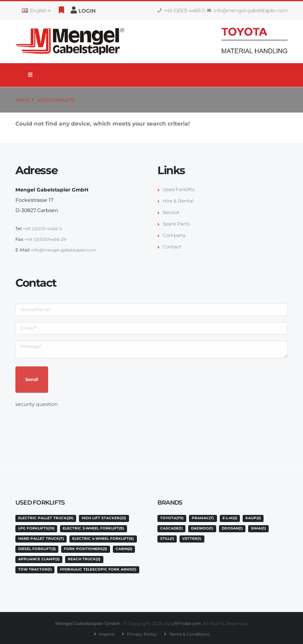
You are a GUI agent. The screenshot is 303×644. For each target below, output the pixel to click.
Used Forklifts (56, 100)
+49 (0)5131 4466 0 (181, 10)
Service (172, 212)
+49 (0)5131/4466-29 (46, 239)
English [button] (36, 10)
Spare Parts (177, 224)
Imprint (104, 633)
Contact (172, 247)
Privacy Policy (141, 633)
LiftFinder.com (186, 622)
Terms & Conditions (191, 633)
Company (175, 235)
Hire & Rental (179, 201)
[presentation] (75, 424)
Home (22, 100)
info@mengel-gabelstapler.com (248, 10)
